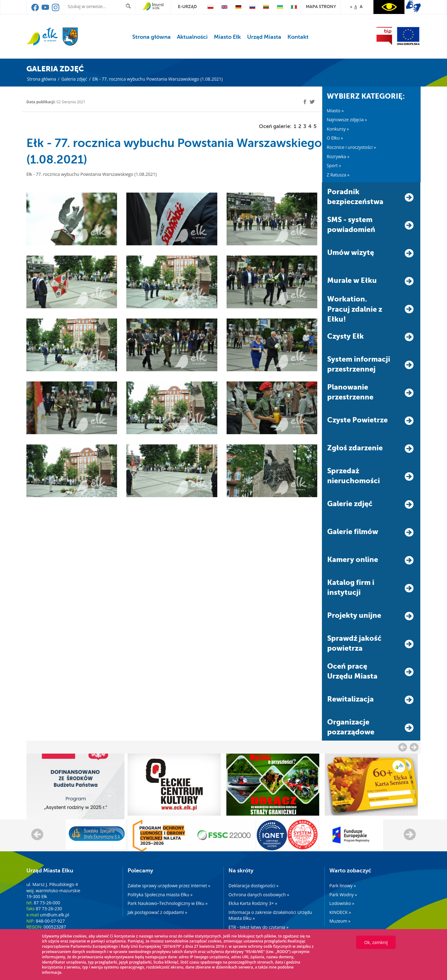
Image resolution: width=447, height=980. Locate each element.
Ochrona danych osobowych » (259, 895)
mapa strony (321, 7)
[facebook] (305, 102)
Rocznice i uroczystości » (351, 147)
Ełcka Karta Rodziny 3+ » (253, 903)
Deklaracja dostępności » (253, 886)
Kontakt (298, 37)
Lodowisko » (342, 903)
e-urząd (187, 7)
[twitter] (312, 103)
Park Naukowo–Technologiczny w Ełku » (168, 903)
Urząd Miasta (264, 37)
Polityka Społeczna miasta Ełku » (160, 895)
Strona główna (151, 37)
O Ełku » (335, 138)
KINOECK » (340, 912)
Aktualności (192, 37)
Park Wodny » (343, 895)
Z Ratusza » (338, 175)
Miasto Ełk (227, 37)
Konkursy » (338, 129)
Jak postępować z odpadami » (157, 912)
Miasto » (335, 111)
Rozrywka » (338, 156)
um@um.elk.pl (55, 915)
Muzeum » (340, 921)
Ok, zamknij (376, 942)
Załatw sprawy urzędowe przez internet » (169, 886)
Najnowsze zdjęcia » (347, 120)
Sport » (334, 165)
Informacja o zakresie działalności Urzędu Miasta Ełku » (270, 915)
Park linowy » (343, 886)
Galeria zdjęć (74, 79)
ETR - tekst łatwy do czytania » (258, 927)
